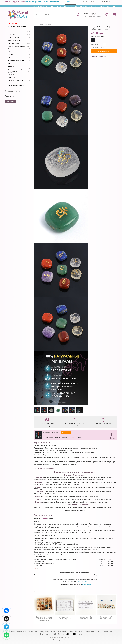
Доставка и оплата (75, 438)
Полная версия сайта (60, 640)
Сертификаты (100, 6)
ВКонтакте (77, 634)
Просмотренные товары (40, 6)
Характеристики (48, 438)
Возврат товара (111, 6)
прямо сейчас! (87, 584)
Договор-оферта (44, 632)
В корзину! (66, 433)
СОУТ (54, 634)
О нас (91, 6)
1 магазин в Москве (71, 4)
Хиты (51, 6)
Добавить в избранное (99, 56)
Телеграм (61, 634)
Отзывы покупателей (76, 632)
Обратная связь (108, 632)
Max (69, 634)
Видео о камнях (45, 634)
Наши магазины (68, 6)
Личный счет (33, 632)
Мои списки (10, 102)
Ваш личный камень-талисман (17, 27)
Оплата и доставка (81, 6)
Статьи (98, 632)
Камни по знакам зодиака (16, 86)
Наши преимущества (61, 438)
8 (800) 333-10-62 (106, 2)
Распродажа (12, 24)
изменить (50, 518)
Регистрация (92, 14)
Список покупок (12, 91)
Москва (71, 2)
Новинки (58, 6)
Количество (95, 44)
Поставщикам (22, 632)
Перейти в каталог (82, 582)
